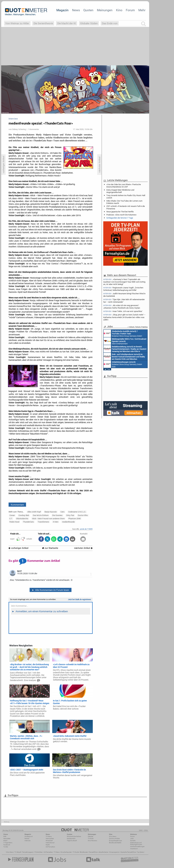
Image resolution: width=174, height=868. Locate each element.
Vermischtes (50, 839)
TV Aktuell (18, 852)
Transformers (43, 522)
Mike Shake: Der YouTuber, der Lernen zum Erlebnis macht (124, 202)
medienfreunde (68, 522)
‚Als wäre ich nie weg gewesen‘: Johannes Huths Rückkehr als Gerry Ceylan (122, 307)
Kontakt (133, 841)
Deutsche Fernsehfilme (128, 852)
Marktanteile (71, 839)
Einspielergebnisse (115, 841)
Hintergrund (29, 836)
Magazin (62, 10)
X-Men (56, 522)
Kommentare (17, 505)
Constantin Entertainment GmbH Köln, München (124, 356)
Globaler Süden (89, 23)
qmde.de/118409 (86, 529)
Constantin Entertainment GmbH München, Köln (125, 349)
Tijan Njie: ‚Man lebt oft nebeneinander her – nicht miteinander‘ (124, 301)
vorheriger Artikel (18, 548)
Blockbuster (84, 852)
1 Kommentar (33, 129)
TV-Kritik (91, 839)
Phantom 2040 (74, 518)
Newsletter (7, 839)
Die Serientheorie (43, 23)
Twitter (6, 847)
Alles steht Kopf (34, 512)
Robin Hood (14, 522)
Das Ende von (110, 23)
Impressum (134, 849)
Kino (119, 10)
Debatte (90, 836)
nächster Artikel (83, 548)
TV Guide (76, 852)
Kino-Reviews (92, 841)
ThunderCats (28, 522)
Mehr (142, 10)
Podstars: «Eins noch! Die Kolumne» (121, 215)
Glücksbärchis (22, 518)
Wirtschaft (49, 841)
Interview (28, 841)
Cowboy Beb (24, 515)
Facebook (7, 845)
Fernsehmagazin (28, 852)
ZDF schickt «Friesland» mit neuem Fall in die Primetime (126, 207)
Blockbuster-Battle (115, 843)
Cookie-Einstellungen (137, 846)
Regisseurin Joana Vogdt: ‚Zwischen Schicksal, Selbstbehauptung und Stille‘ (123, 289)
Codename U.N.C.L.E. (77, 512)
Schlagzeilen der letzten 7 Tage (120, 218)
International (50, 843)
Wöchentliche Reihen (74, 836)
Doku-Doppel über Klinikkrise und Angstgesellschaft (120, 191)
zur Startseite (50, 548)
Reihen (27, 839)
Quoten (88, 10)
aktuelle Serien (103, 852)
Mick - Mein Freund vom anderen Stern (48, 518)
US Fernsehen (48, 852)
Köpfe (48, 845)
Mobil (5, 841)
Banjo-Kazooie (51, 512)
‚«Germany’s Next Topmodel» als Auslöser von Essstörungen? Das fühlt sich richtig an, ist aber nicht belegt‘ (124, 282)
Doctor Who (83, 515)
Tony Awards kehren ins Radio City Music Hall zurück (126, 196)
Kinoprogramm (114, 852)
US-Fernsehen (50, 847)
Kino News (10, 852)
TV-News (49, 836)
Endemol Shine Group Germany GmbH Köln (123, 333)
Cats (63, 512)
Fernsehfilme (93, 852)
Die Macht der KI (67, 23)
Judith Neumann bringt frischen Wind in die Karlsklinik (124, 295)
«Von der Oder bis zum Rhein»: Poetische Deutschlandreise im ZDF (124, 186)
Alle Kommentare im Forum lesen (50, 590)
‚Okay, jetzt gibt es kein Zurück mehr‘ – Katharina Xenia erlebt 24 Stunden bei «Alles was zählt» (124, 317)
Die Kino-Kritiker (114, 839)
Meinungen (105, 10)
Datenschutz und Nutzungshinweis (136, 844)
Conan (12, 515)
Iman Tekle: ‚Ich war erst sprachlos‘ (123, 311)
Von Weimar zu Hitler (17, 23)
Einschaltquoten (66, 852)
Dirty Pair (70, 515)
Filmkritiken (39, 852)
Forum (130, 10)
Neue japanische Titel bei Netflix (120, 212)
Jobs (132, 839)
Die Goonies (57, 515)
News (76, 10)
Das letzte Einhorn (41, 515)
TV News (57, 852)
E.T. (11, 518)
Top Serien (140, 852)
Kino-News (113, 836)
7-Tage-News (8, 843)
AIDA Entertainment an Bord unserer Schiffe (125, 341)
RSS (5, 836)
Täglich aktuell (72, 841)
